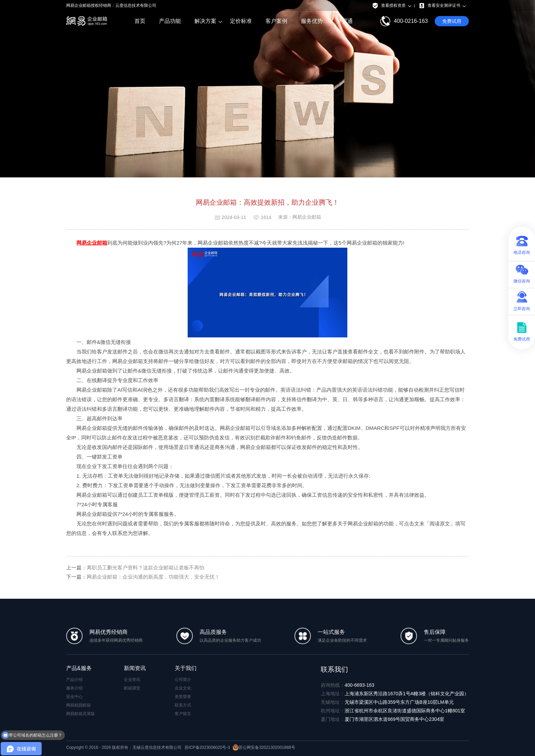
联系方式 (183, 705)
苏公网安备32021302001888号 (264, 747)
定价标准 (241, 21)
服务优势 (312, 21)
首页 (140, 21)
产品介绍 (74, 680)
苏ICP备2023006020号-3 (207, 747)
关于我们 (186, 668)
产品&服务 (79, 668)
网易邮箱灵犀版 (81, 714)
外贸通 (345, 21)
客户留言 (183, 714)
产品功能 (170, 21)
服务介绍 (74, 688)
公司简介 (183, 680)
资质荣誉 (183, 697)
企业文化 (183, 688)
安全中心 (74, 697)
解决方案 (205, 21)
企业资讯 (132, 680)
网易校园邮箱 (78, 705)
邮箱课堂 (132, 688)
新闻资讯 (135, 668)
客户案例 (276, 21)
